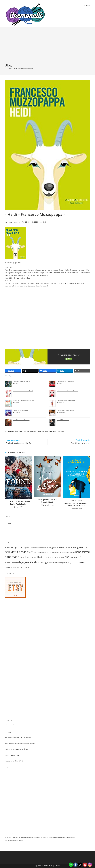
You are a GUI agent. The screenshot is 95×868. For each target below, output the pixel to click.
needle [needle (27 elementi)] (59, 563)
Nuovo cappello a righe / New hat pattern (18, 737)
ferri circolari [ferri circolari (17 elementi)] (41, 552)
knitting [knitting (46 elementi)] (50, 557)
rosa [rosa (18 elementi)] (18, 567)
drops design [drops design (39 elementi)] (73, 547)
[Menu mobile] (87, 6)
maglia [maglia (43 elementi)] (45, 562)
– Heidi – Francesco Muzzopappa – (24, 69)
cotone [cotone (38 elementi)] (58, 547)
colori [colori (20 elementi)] (45, 548)
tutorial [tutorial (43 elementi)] (24, 567)
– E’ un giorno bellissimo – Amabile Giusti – (48, 501)
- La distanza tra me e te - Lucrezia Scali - (66, 381)
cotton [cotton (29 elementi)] (64, 548)
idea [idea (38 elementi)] (22, 557)
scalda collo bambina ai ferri (14, 761)
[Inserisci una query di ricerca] (47, 516)
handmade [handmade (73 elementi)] (12, 557)
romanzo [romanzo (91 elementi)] (80, 562)
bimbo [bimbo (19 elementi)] (41, 548)
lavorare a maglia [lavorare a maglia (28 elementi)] (12, 563)
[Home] (5, 69)
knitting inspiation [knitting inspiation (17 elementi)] (59, 557)
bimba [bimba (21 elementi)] (33, 548)
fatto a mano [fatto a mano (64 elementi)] (20, 552)
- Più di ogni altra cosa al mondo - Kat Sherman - (67, 391)
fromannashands (14, 222)
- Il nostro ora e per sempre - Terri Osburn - (66, 410)
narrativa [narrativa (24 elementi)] (53, 563)
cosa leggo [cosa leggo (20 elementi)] (51, 548)
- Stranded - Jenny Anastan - (63, 420)
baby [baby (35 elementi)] (21, 547)
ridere (55, 431)
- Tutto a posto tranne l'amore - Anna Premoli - (23, 391)
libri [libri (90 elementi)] (32, 562)
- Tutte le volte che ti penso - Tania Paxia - (22, 381)
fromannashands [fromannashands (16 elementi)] (65, 552)
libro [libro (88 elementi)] (38, 562)
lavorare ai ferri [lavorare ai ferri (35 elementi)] (77, 557)
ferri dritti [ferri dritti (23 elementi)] (49, 552)
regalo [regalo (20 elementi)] (71, 563)
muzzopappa (49, 431)
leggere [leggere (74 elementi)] (24, 562)
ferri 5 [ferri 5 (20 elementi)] (35, 552)
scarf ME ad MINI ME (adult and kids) (16, 749)
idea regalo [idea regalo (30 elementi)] (29, 557)
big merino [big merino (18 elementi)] (27, 548)
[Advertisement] (47, 47)
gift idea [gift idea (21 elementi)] (72, 552)
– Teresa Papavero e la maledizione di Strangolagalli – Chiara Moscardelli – (76, 503)
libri (44, 222)
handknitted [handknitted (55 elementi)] (83, 552)
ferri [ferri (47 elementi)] (31, 552)
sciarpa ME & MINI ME (12, 755)
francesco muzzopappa (15, 431)
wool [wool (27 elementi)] (30, 567)
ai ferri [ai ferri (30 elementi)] (8, 547)
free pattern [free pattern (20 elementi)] (56, 552)
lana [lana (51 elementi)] (67, 557)
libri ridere (41, 431)
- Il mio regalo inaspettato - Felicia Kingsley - (66, 401)
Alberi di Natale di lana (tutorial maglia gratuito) (20, 743)
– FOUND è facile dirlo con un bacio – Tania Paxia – (19, 503)
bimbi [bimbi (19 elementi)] (37, 548)
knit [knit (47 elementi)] (36, 557)
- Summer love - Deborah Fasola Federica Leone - (24, 401)
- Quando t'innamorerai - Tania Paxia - (21, 420)
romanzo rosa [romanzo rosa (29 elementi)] (11, 567)
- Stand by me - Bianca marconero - (21, 410)
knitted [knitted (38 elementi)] (42, 557)
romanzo (61, 431)
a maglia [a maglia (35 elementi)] (15, 547)
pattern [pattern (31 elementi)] (65, 563)
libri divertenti (31, 431)
